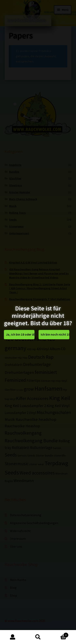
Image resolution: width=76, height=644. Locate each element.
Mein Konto (13, 637)
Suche (38, 637)
